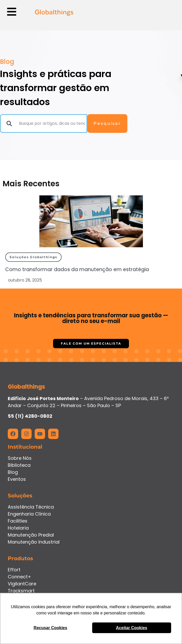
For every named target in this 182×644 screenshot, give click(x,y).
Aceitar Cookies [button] (132, 628)
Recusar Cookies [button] (50, 628)
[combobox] (44, 124)
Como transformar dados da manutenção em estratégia (77, 269)
